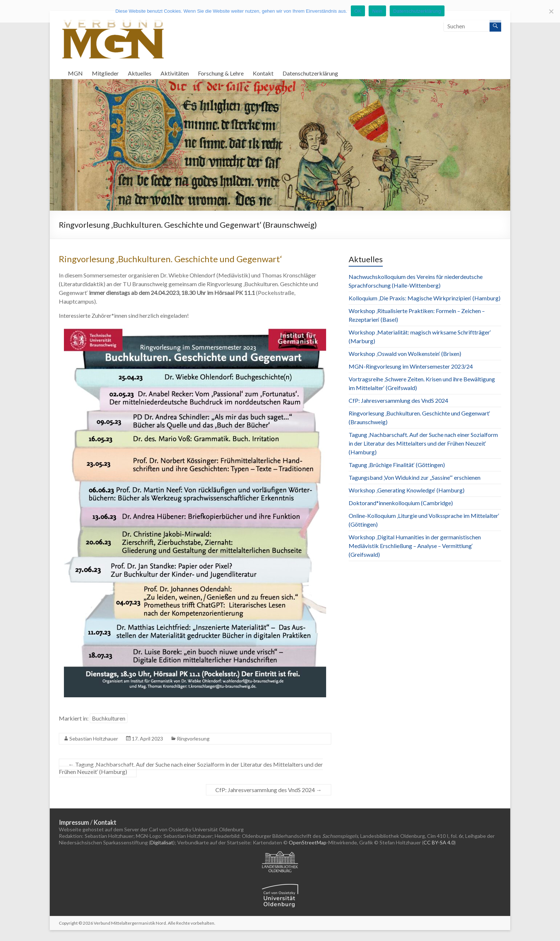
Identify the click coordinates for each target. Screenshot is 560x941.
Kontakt (263, 73)
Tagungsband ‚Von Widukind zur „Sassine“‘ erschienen (415, 477)
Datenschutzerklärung (310, 73)
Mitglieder (105, 73)
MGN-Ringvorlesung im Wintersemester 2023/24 (411, 366)
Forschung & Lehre (221, 73)
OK (358, 11)
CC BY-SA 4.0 (439, 842)
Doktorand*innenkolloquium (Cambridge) (401, 503)
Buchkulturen (109, 718)
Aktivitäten (175, 73)
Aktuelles (140, 73)
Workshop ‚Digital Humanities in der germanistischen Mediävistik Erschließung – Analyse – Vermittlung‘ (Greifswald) (415, 546)
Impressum (74, 822)
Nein (377, 11)
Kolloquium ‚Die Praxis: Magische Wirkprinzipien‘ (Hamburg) (425, 298)
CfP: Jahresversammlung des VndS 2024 (269, 790)
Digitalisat (162, 842)
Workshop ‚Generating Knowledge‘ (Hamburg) (407, 490)
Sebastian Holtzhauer (94, 739)
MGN (75, 73)
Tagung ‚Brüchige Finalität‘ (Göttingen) (397, 465)
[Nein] (551, 11)
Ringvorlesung (193, 739)
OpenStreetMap (308, 842)
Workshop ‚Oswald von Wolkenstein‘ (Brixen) (405, 354)
